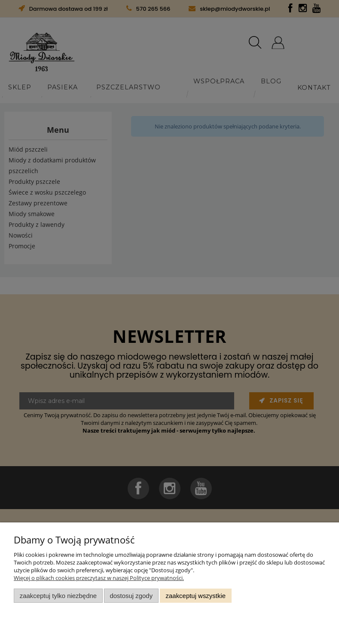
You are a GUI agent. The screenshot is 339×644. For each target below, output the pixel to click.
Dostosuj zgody (131, 596)
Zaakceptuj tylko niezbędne (58, 596)
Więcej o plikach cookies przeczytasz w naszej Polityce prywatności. (99, 578)
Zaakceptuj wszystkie (196, 596)
